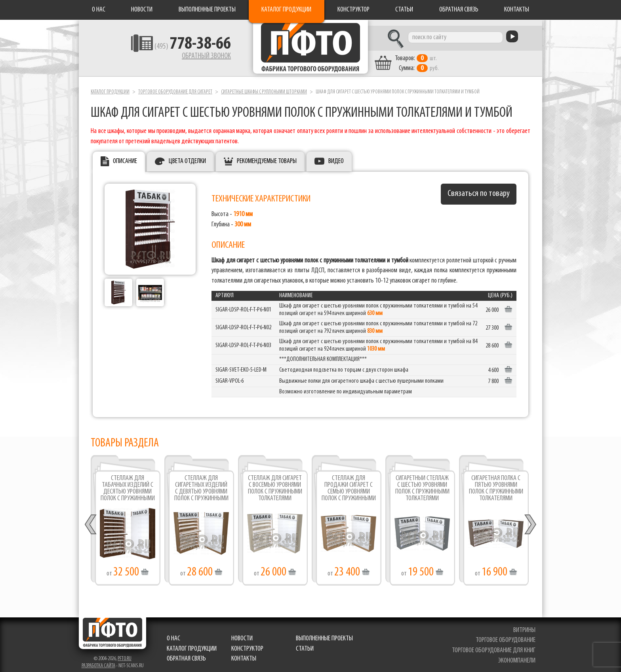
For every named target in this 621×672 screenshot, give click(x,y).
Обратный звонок (186, 57)
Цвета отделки (187, 156)
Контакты (517, 10)
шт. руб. (435, 58)
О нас (99, 10)
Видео (336, 156)
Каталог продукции (286, 10)
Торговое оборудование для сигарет (175, 86)
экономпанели (518, 655)
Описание (125, 156)
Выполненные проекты (207, 10)
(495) (172, 48)
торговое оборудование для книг (494, 645)
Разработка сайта (98, 660)
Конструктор (353, 10)
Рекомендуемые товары (267, 156)
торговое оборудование (506, 635)
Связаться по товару (479, 189)
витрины (525, 625)
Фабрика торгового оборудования (310, 49)
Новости (142, 10)
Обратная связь (459, 10)
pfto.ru (125, 653)
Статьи (404, 10)
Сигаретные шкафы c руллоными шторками (264, 86)
